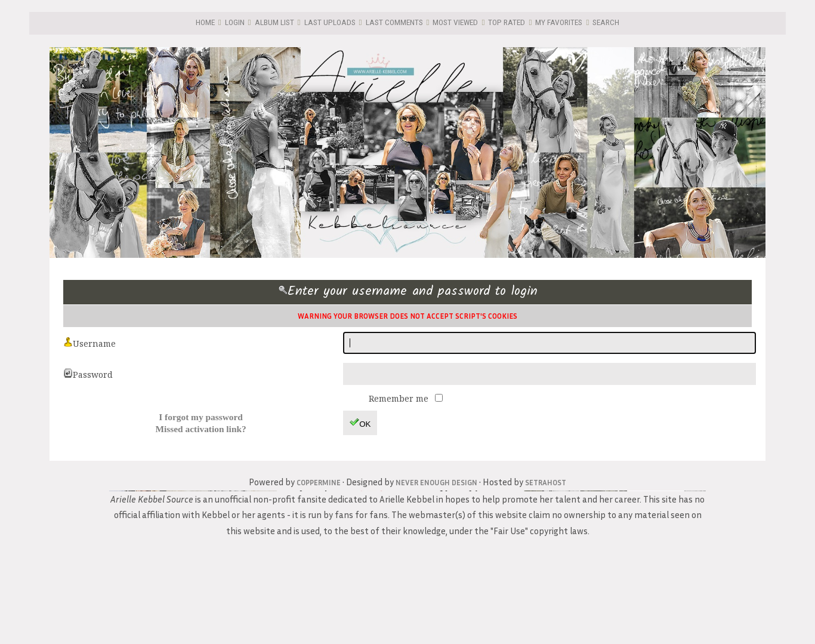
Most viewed (455, 22)
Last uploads (330, 22)
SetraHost (546, 482)
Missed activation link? (200, 429)
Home (205, 22)
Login (235, 22)
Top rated (507, 22)
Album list (274, 22)
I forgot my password (201, 417)
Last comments (394, 22)
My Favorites (559, 22)
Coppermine (319, 482)
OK (360, 423)
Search (606, 22)
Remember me (400, 398)
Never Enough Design (436, 482)
